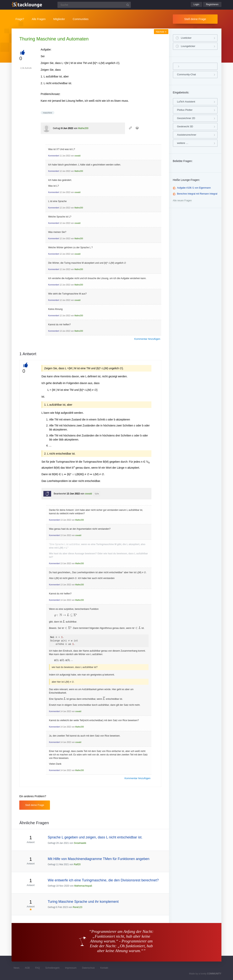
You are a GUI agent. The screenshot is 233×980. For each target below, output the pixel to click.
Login (196, 4)
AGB (27, 968)
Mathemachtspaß (83, 886)
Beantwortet (60, 494)
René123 (78, 907)
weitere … (183, 143)
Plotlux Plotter (185, 110)
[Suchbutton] (128, 5)
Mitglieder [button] (59, 19)
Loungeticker (188, 46)
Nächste (161, 32)
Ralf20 (77, 864)
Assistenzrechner (187, 135)
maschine (48, 113)
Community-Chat (187, 74)
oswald (77, 156)
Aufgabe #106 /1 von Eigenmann (194, 188)
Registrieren (212, 4)
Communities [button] (81, 19)
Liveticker (186, 38)
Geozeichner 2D (186, 118)
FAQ (37, 968)
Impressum (71, 968)
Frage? (20, 19)
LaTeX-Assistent (186, 102)
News (16, 968)
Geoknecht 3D (185, 126)
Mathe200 (83, 128)
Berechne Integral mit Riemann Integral (197, 194)
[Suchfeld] (94, 5)
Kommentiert (54, 156)
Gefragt (57, 128)
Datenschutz (88, 968)
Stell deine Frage (195, 19)
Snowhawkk (80, 843)
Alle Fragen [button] (39, 19)
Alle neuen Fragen (182, 201)
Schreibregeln (52, 968)
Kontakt (104, 968)
